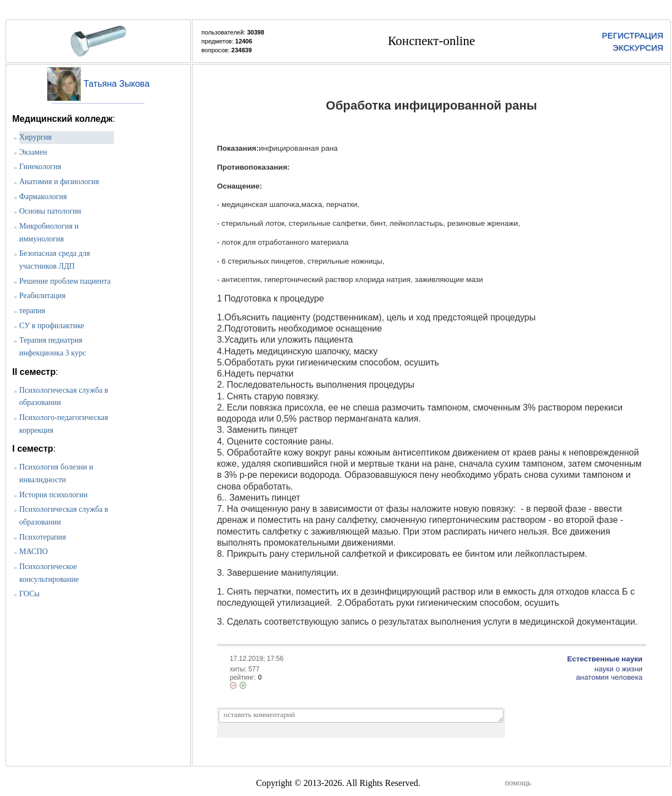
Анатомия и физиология (59, 182)
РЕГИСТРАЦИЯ (633, 35)
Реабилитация (43, 296)
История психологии (54, 495)
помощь (518, 783)
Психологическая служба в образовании (64, 397)
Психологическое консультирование (49, 573)
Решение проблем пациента (65, 281)
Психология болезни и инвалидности (56, 473)
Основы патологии (50, 211)
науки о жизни (618, 669)
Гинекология (40, 167)
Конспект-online (431, 41)
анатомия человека (609, 677)
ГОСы (30, 594)
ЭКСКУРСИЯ (638, 48)
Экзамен (33, 152)
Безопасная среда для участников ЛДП (55, 260)
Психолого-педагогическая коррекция (64, 424)
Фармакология (43, 197)
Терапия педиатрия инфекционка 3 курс (53, 347)
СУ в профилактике (52, 326)
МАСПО (34, 552)
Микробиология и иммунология (49, 233)
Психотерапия (43, 537)
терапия (33, 311)
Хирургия (36, 137)
